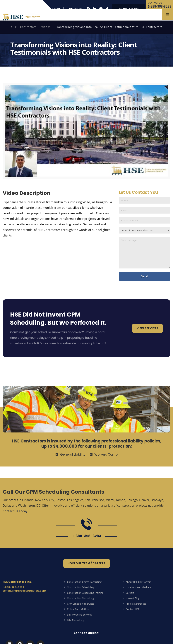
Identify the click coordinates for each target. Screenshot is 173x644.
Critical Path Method (78, 609)
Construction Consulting (80, 598)
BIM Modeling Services (79, 615)
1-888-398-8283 (159, 5)
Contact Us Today (15, 511)
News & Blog (52, 9)
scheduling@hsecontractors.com (24, 591)
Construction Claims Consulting (84, 582)
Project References (136, 604)
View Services (147, 328)
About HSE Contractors (138, 582)
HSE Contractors (23, 27)
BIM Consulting (75, 620)
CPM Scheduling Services (81, 604)
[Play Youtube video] (86, 131)
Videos (46, 27)
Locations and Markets (138, 587)
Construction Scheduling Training (85, 593)
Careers (130, 593)
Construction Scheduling (80, 587)
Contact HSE (133, 609)
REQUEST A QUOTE (129, 9)
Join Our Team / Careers (87, 563)
